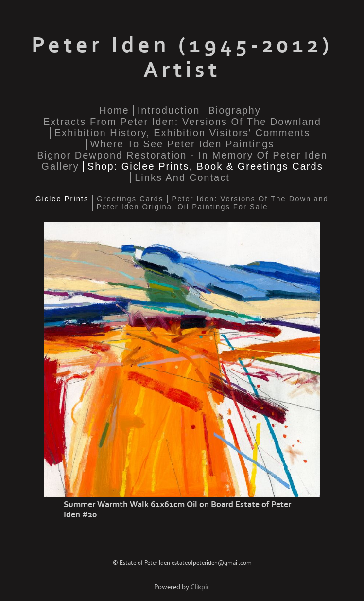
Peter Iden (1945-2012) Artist (182, 58)
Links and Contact (182, 177)
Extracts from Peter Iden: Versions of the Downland (182, 122)
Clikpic (200, 587)
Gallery (60, 166)
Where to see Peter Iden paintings (182, 144)
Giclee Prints (62, 199)
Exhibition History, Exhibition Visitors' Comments (182, 133)
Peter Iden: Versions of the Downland (250, 199)
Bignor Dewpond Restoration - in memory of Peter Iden (182, 155)
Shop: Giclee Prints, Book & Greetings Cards (205, 166)
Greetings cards (130, 199)
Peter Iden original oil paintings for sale (182, 207)
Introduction (169, 110)
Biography (234, 110)
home (114, 110)
